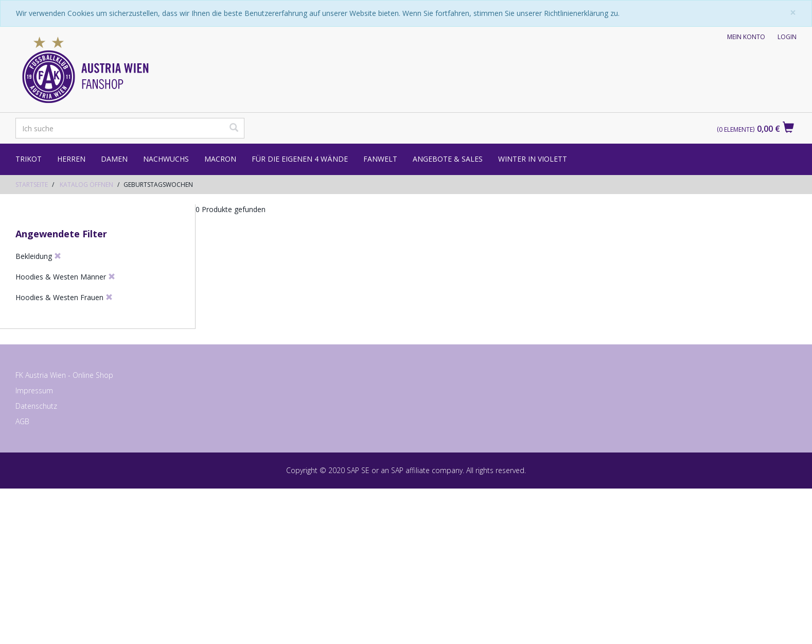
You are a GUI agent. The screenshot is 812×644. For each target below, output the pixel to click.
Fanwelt (380, 159)
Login (787, 37)
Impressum (34, 547)
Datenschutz (36, 562)
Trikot (29, 159)
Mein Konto (746, 37)
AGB (22, 578)
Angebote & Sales (448, 159)
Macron (220, 159)
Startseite (32, 185)
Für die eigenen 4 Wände (300, 159)
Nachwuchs (166, 159)
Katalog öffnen (86, 185)
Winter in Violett (533, 159)
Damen (114, 159)
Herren (71, 159)
